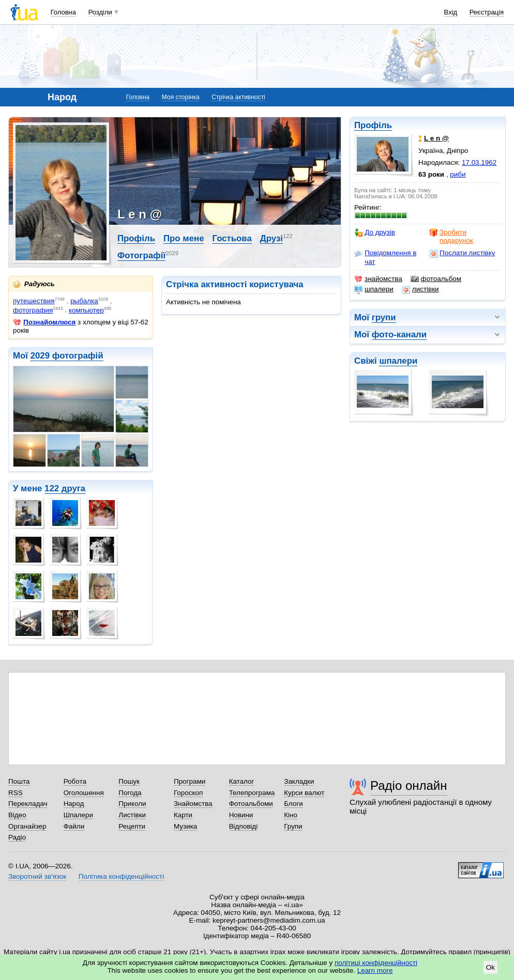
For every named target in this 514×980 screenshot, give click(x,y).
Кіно (291, 815)
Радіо (17, 837)
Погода (130, 793)
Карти (183, 815)
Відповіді (244, 826)
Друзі (271, 238)
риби (458, 174)
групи (384, 317)
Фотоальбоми (251, 804)
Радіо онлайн (409, 785)
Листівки (132, 815)
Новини (241, 815)
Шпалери (78, 815)
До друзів (375, 232)
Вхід (451, 12)
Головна (63, 12)
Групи (293, 826)
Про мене (184, 238)
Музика (185, 826)
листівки (420, 289)
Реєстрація (487, 12)
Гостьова (232, 238)
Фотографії (141, 255)
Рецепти (132, 826)
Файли (74, 826)
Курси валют (304, 793)
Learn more (375, 970)
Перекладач (28, 804)
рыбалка (84, 301)
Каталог (242, 781)
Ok (490, 967)
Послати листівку (462, 253)
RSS (16, 793)
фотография (33, 310)
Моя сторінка (181, 97)
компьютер (86, 310)
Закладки (299, 781)
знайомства (378, 279)
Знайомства (193, 804)
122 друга (65, 488)
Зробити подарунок (451, 236)
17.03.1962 (479, 162)
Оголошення (84, 793)
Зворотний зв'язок (37, 876)
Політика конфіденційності (121, 876)
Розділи (100, 12)
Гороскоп (188, 793)
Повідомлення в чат (385, 257)
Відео (17, 815)
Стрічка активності (238, 97)
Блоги (293, 804)
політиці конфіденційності (376, 963)
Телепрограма (252, 793)
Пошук (129, 781)
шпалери (374, 289)
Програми (190, 781)
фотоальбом (436, 279)
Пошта (19, 781)
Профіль (373, 125)
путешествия (34, 301)
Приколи (132, 804)
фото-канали (399, 335)
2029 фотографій (67, 356)
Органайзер (27, 826)
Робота (75, 781)
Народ (74, 804)
